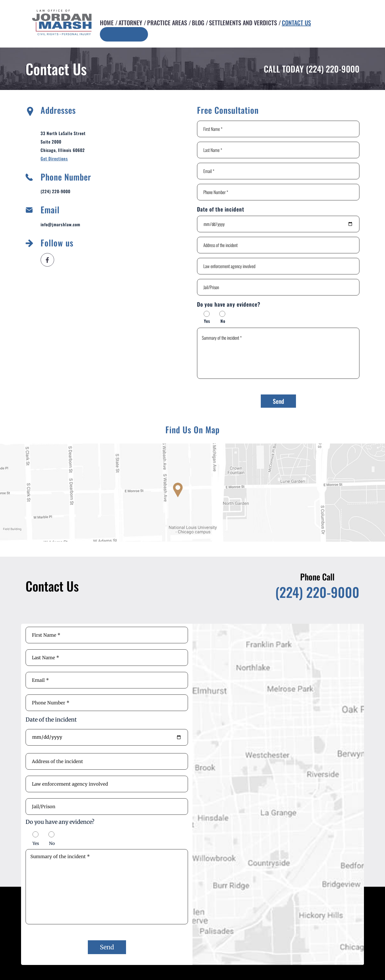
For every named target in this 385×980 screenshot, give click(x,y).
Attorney (130, 23)
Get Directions (54, 158)
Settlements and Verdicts (243, 23)
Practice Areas (167, 23)
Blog (198, 23)
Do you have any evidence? (229, 304)
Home (107, 23)
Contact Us (296, 23)
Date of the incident (221, 209)
